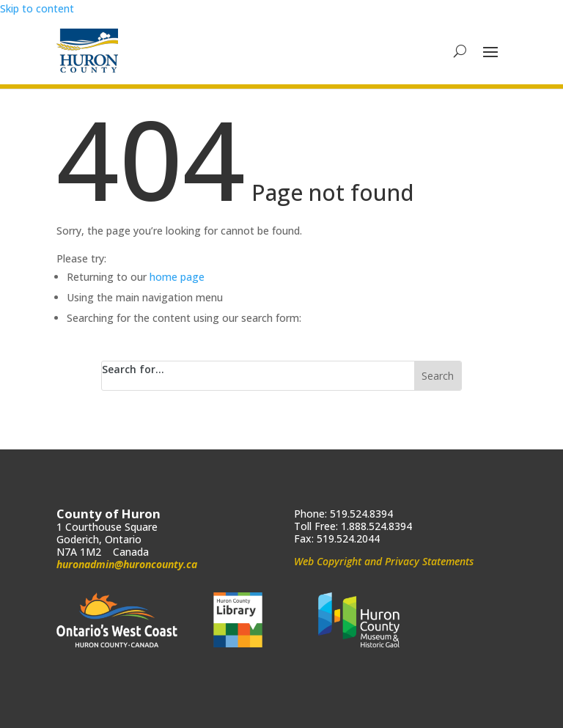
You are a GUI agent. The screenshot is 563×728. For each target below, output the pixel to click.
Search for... (133, 369)
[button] (490, 51)
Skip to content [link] (37, 8)
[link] (87, 51)
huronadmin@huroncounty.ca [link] (127, 564)
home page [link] (177, 277)
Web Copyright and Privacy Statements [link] (384, 561)
